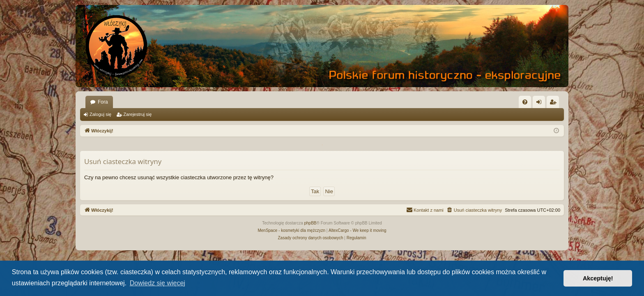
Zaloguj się (100, 114)
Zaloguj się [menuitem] (541, 104)
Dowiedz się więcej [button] (158, 283)
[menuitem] (525, 102)
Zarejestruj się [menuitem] (554, 104)
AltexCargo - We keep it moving (357, 230)
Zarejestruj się (137, 114)
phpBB (310, 223)
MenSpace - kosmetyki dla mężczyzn (291, 230)
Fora (103, 102)
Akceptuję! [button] (598, 278)
